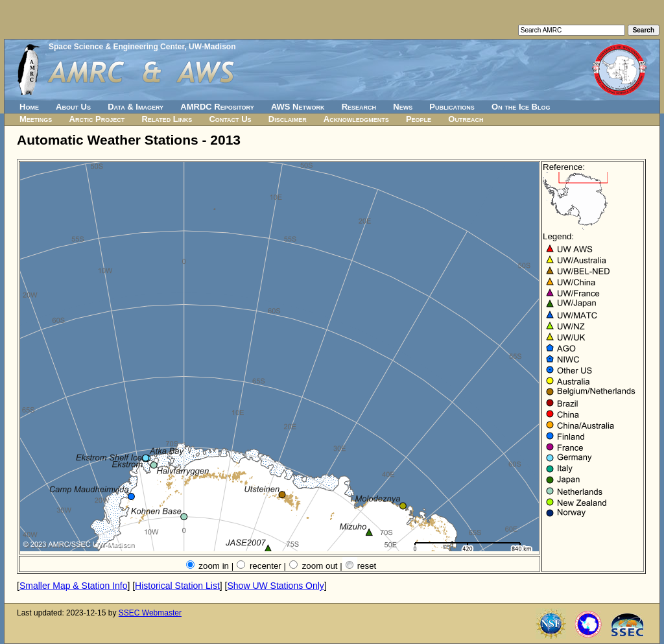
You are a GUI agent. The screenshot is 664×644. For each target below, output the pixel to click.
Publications (452, 107)
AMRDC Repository (217, 107)
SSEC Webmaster (150, 613)
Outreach (466, 119)
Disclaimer (288, 119)
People (419, 119)
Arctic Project (97, 119)
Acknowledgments (356, 119)
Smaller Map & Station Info (74, 586)
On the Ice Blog (521, 107)
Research (359, 107)
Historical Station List (177, 586)
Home (29, 107)
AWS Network (298, 107)
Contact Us (230, 119)
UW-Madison (212, 47)
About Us (73, 107)
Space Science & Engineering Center (116, 47)
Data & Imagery (136, 107)
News (403, 107)
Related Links (167, 119)
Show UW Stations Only (275, 586)
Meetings (36, 119)
